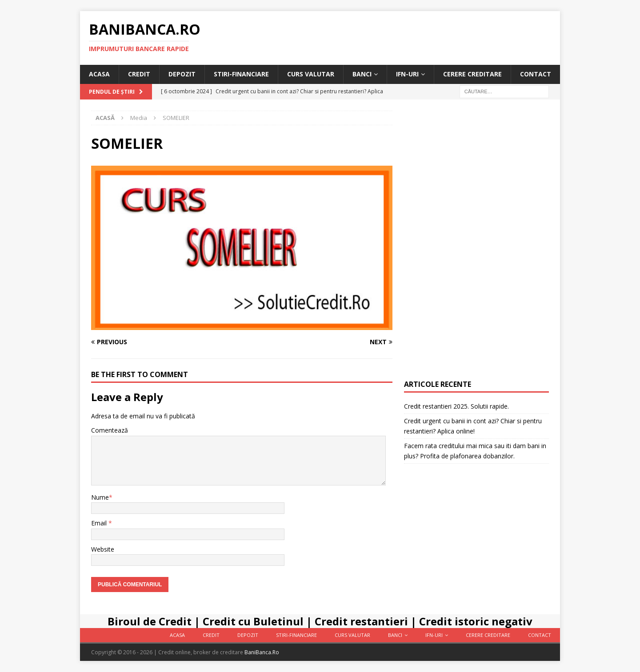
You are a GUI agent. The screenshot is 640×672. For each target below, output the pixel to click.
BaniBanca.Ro (262, 652)
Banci (362, 74)
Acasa (99, 74)
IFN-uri (407, 74)
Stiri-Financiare (241, 74)
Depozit (182, 74)
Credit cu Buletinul (253, 621)
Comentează (110, 430)
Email (100, 523)
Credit (139, 74)
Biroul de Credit (150, 621)
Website (103, 549)
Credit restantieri (361, 621)
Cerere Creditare (472, 74)
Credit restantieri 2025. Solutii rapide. (456, 406)
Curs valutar (311, 74)
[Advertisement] (476, 244)
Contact (536, 74)
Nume (100, 497)
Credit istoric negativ (476, 621)
